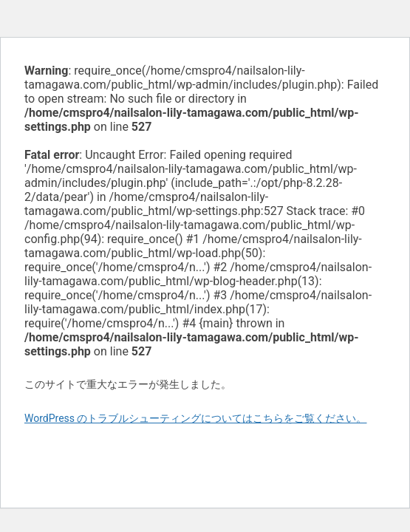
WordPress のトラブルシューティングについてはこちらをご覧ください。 (196, 418)
